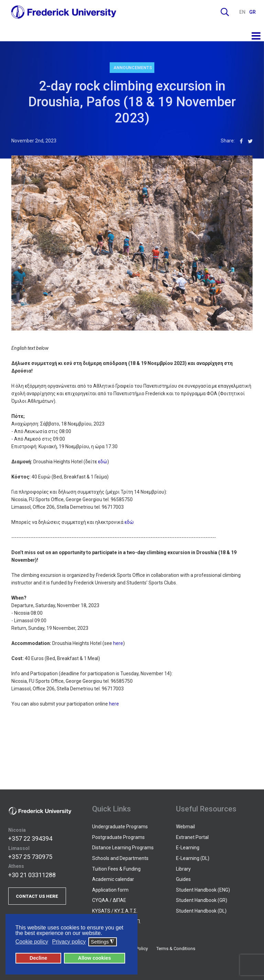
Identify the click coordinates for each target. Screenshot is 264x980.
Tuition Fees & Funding (116, 869)
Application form (110, 890)
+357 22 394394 (30, 838)
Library (183, 869)
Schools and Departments (120, 858)
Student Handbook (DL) (201, 911)
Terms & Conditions (176, 949)
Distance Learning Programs (123, 848)
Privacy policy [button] (69, 942)
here (118, 643)
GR (252, 12)
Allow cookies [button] (95, 958)
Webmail (185, 827)
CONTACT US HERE (37, 896)
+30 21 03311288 (32, 875)
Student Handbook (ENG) (203, 890)
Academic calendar (113, 879)
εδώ (103, 462)
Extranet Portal (192, 837)
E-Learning (188, 848)
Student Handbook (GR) (202, 900)
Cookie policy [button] (32, 942)
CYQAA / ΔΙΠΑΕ (109, 900)
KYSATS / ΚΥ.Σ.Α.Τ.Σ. (115, 911)
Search (225, 12)
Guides (183, 879)
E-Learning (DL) (193, 858)
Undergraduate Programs (120, 827)
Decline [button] (38, 958)
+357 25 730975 (30, 857)
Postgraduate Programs (118, 837)
